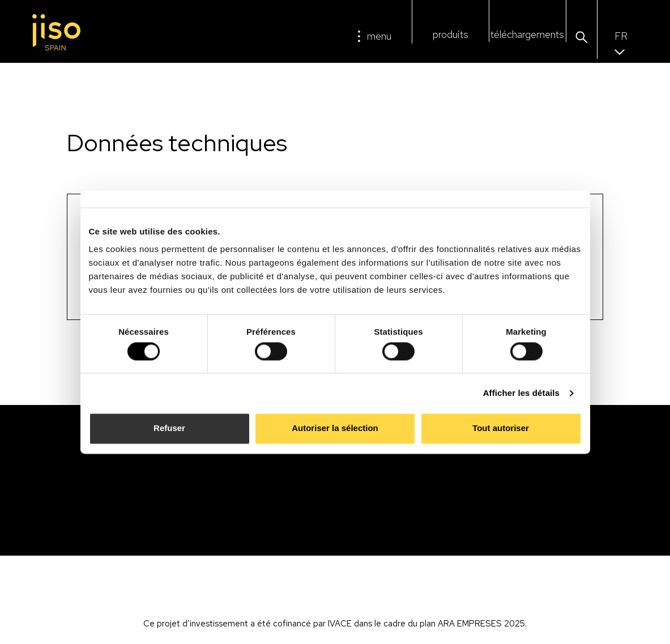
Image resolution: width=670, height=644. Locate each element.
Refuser (169, 428)
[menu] (359, 36)
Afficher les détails (521, 393)
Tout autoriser (501, 428)
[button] (581, 38)
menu (379, 36)
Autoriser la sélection (335, 428)
